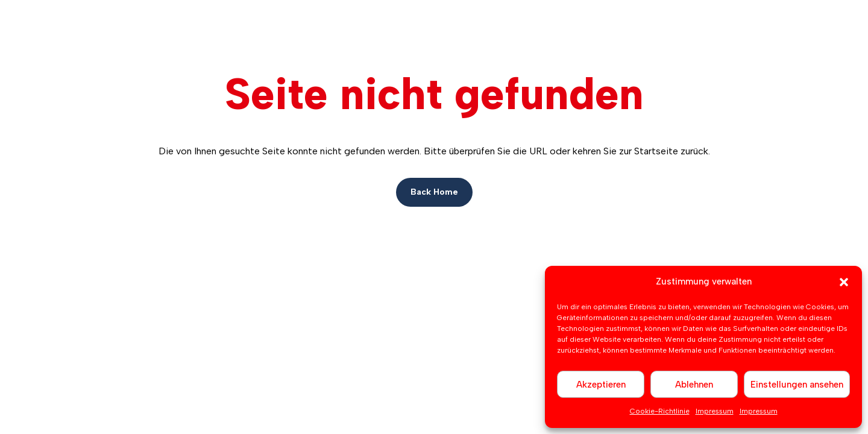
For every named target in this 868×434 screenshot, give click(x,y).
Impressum (715, 411)
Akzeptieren (601, 385)
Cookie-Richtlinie (660, 411)
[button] (844, 282)
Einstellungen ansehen (797, 385)
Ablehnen (694, 385)
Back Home (434, 192)
